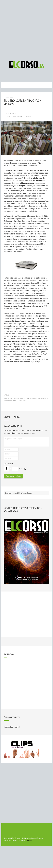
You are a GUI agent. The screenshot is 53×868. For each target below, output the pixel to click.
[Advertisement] (26, 29)
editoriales (8, 398)
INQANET (30, 840)
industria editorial (39, 398)
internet (7, 401)
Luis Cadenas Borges (21, 116)
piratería (22, 401)
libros (15, 401)
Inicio (6, 98)
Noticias (12, 98)
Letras (7, 395)
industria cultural (22, 398)
